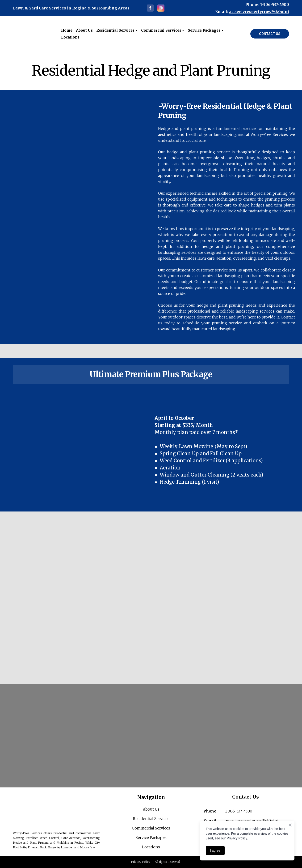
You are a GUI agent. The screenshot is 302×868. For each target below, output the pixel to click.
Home (67, 30)
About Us (84, 30)
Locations (70, 37)
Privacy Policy (141, 862)
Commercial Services (151, 828)
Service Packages (151, 838)
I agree (215, 851)
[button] (150, 8)
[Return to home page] (57, 809)
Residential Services (115, 30)
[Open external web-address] (34, 34)
